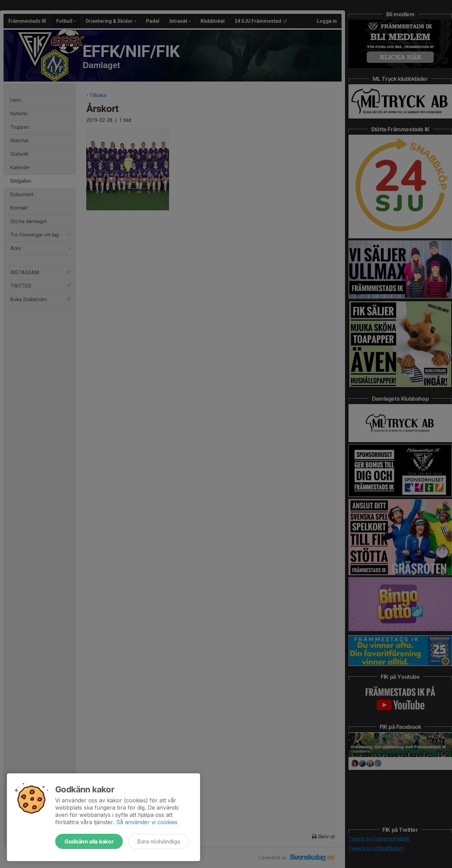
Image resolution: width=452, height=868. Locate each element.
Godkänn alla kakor (89, 841)
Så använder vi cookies (147, 822)
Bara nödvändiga (159, 841)
